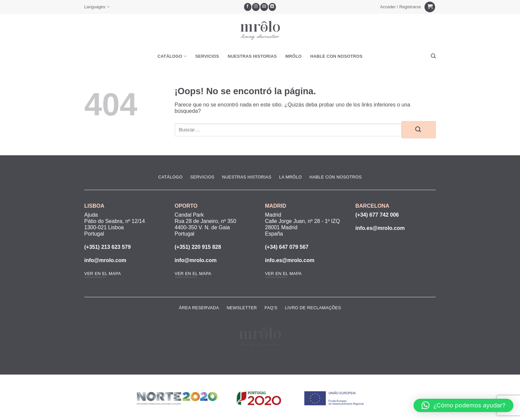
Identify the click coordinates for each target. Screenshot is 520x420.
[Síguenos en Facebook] (248, 7)
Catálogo (172, 56)
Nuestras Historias (252, 56)
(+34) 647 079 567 (287, 247)
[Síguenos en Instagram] (256, 7)
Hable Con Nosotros (336, 56)
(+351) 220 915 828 (198, 247)
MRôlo (294, 56)
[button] (401, 7)
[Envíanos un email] (264, 7)
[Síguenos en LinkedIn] (272, 7)
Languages (97, 7)
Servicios (207, 56)
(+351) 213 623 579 (107, 247)
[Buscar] (433, 56)
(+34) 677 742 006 (377, 215)
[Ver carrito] (430, 7)
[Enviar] (419, 130)
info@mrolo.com (105, 260)
